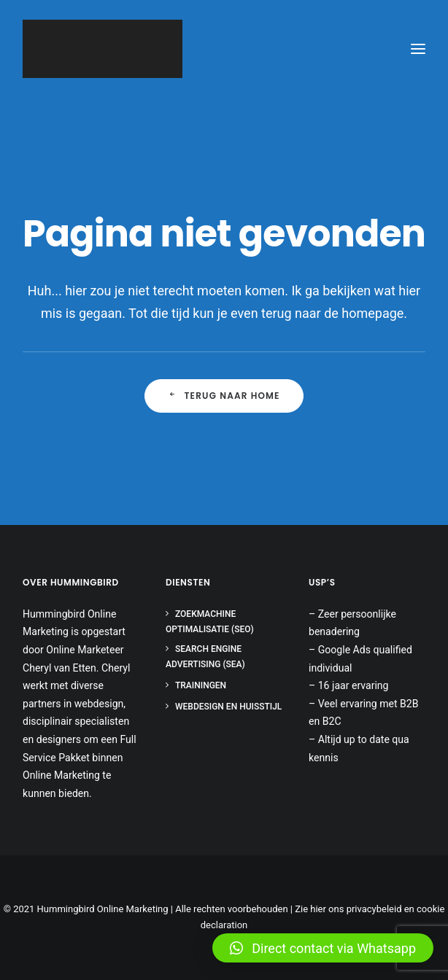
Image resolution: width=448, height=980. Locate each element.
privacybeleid (374, 909)
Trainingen (201, 685)
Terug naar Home (224, 396)
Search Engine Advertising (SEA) (205, 657)
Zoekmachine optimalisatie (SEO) (210, 622)
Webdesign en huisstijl (228, 707)
